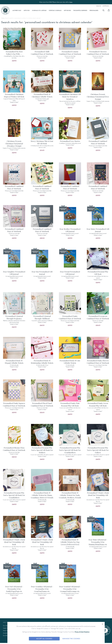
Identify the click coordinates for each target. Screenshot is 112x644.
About (5, 622)
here (71, 2)
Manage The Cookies (71, 639)
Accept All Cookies (44, 639)
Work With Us (7, 631)
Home (3, 18)
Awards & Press (7, 633)
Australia (106, 6)
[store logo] (5, 10)
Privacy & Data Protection (82, 632)
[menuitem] (17, 10)
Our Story (6, 626)
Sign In (99, 6)
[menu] (55, 10)
